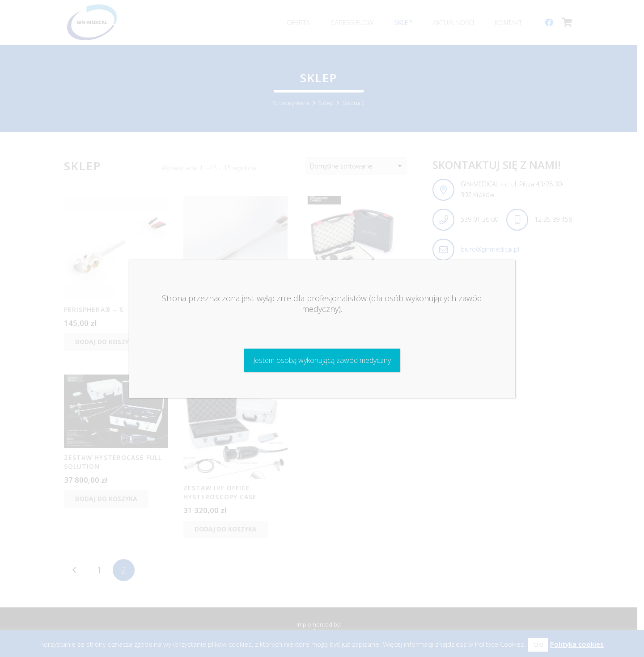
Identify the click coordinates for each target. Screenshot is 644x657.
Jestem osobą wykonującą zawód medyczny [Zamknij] (322, 360)
